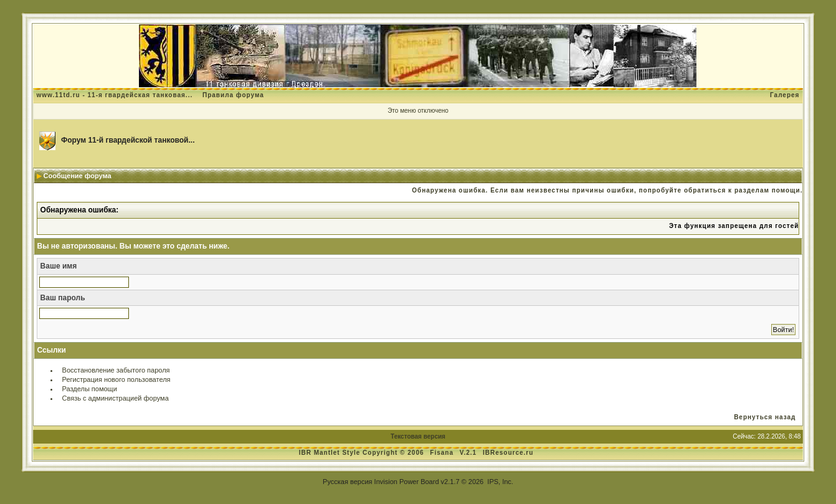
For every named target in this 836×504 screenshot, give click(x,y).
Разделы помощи (90, 389)
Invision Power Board (407, 482)
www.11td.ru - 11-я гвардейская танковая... (115, 95)
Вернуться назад (765, 417)
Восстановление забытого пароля (116, 370)
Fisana (443, 453)
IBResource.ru (508, 453)
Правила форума (233, 95)
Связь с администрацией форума (116, 398)
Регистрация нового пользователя (116, 379)
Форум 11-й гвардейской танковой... (128, 140)
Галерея (785, 95)
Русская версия (347, 482)
